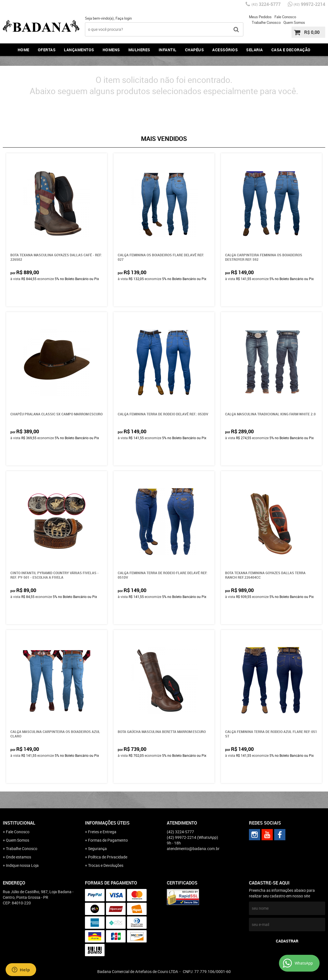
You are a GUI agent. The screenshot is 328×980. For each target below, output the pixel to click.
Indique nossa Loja (22, 865)
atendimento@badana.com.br (193, 849)
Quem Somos (294, 22)
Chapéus (195, 50)
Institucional (19, 823)
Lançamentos (79, 50)
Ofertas (47, 50)
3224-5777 (266, 4)
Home (24, 50)
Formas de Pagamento (108, 840)
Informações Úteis (107, 823)
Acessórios (225, 50)
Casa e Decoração (291, 50)
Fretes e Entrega (102, 832)
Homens (111, 50)
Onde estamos (19, 857)
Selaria (255, 50)
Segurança (97, 849)
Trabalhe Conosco (266, 22)
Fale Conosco (285, 17)
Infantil (168, 50)
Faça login (124, 18)
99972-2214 (309, 4)
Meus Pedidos (260, 17)
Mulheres (139, 50)
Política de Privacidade (108, 857)
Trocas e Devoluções (106, 865)
